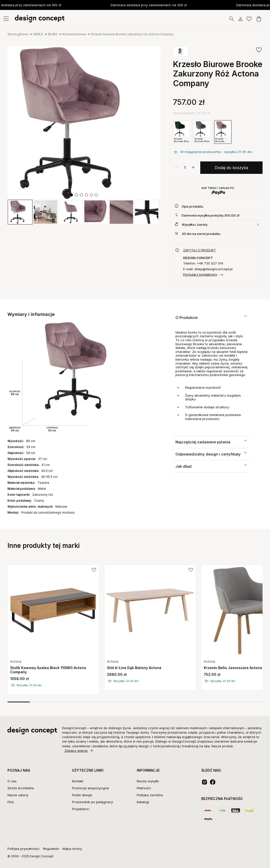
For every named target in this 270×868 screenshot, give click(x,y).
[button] (71, 195)
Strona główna (18, 34)
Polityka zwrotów (150, 795)
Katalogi (143, 802)
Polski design (82, 795)
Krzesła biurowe (74, 34)
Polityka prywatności (23, 849)
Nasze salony (18, 795)
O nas (12, 781)
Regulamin (51, 849)
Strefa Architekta (21, 788)
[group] (20, 212)
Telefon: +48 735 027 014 (203, 263)
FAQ (11, 802)
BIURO (53, 34)
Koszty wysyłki (148, 781)
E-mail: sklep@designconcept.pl (208, 269)
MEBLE (38, 34)
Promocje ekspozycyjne (90, 788)
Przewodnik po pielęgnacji (92, 802)
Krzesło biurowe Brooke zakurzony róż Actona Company (132, 34)
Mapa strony (72, 849)
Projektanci (81, 809)
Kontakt (78, 781)
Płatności (144, 788)
